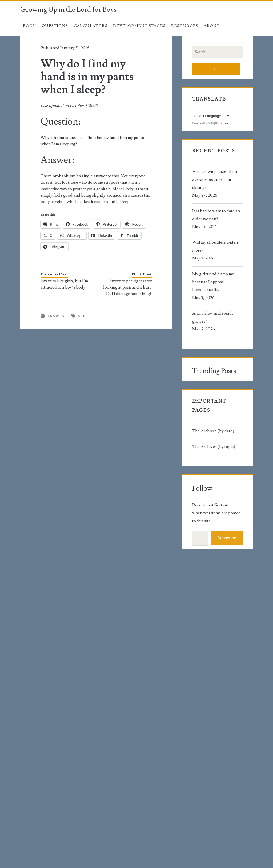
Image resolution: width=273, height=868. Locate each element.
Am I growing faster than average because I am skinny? (215, 179)
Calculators (91, 26)
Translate (219, 123)
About (212, 26)
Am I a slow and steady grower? (213, 317)
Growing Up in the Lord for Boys (68, 10)
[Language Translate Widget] (211, 116)
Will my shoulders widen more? (215, 246)
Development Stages (139, 26)
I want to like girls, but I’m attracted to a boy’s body (64, 284)
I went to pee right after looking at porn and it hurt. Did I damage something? (127, 287)
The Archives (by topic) (214, 447)
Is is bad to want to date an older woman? (216, 215)
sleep (84, 316)
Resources (185, 26)
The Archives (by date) (213, 431)
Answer (56, 316)
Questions (55, 26)
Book (29, 26)
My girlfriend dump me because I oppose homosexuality (213, 282)
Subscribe (227, 538)
